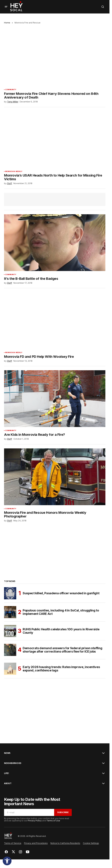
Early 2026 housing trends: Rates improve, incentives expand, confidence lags (61, 669)
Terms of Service (13, 843)
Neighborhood (13, 763)
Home (7, 23)
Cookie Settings (91, 843)
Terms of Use (53, 821)
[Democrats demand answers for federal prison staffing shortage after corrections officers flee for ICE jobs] (10, 650)
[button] (7, 861)
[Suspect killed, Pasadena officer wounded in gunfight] (10, 593)
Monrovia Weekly (14, 171)
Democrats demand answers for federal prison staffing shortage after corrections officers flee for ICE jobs (62, 650)
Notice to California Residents (65, 843)
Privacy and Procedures (36, 843)
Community (11, 90)
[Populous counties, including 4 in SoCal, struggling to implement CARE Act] (10, 612)
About (8, 783)
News (7, 753)
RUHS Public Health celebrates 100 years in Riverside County (61, 631)
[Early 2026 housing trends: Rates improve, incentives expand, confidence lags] (10, 669)
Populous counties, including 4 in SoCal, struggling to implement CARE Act (61, 612)
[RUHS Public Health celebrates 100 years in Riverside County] (10, 631)
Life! (7, 773)
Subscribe (63, 812)
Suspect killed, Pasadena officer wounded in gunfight (61, 593)
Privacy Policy (35, 821)
